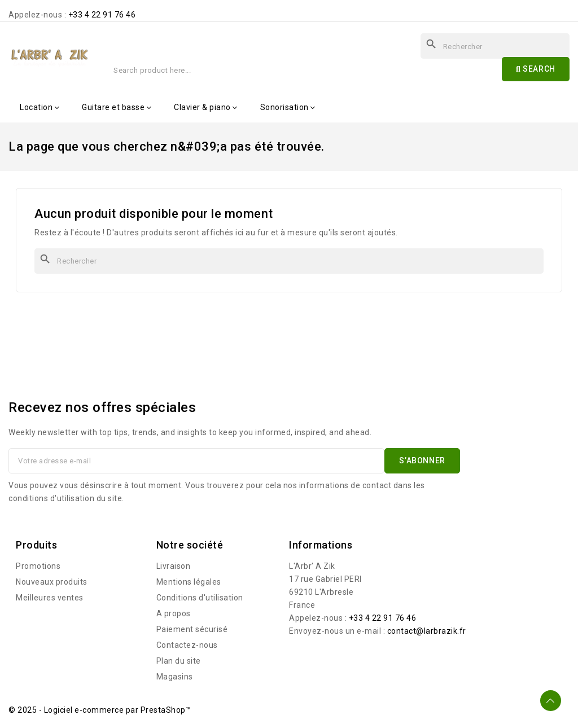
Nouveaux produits (52, 582)
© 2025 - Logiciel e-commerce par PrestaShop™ (100, 710)
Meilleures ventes (50, 598)
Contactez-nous (187, 645)
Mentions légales (189, 582)
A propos (174, 613)
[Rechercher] (289, 261)
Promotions (38, 566)
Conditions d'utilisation (200, 598)
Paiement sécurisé (192, 629)
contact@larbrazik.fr (427, 631)
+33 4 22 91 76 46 (102, 15)
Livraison (174, 566)
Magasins (175, 677)
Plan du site (179, 661)
